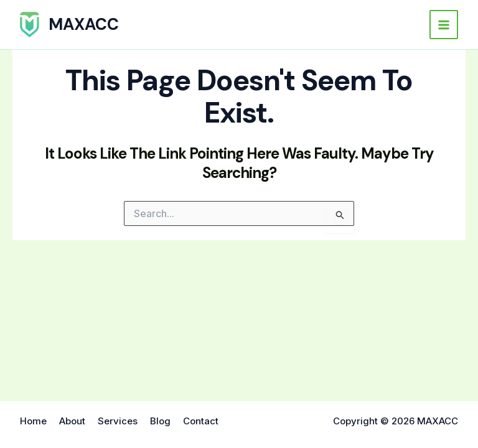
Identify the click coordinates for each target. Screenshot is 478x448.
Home (33, 421)
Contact (201, 421)
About (72, 421)
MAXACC (84, 24)
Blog (160, 421)
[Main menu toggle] (444, 25)
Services (118, 421)
